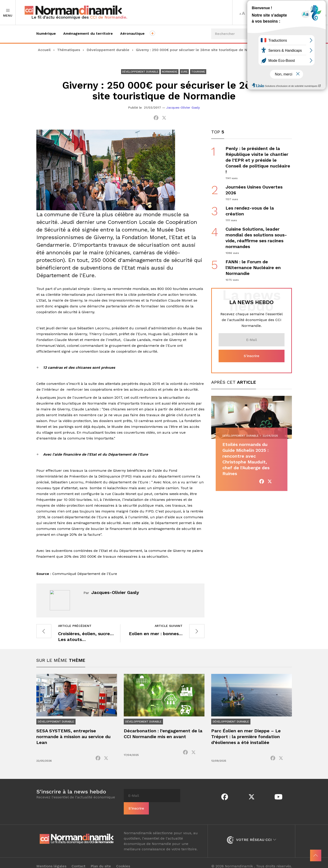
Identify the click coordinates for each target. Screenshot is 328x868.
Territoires (290, 13)
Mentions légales (51, 859)
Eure (184, 72)
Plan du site (101, 859)
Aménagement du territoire (88, 33)
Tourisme (198, 72)
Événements (275, 63)
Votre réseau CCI (251, 833)
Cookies (123, 859)
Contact (78, 859)
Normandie (170, 72)
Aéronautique (132, 33)
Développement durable (108, 50)
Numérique (46, 33)
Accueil (44, 50)
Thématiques (69, 50)
